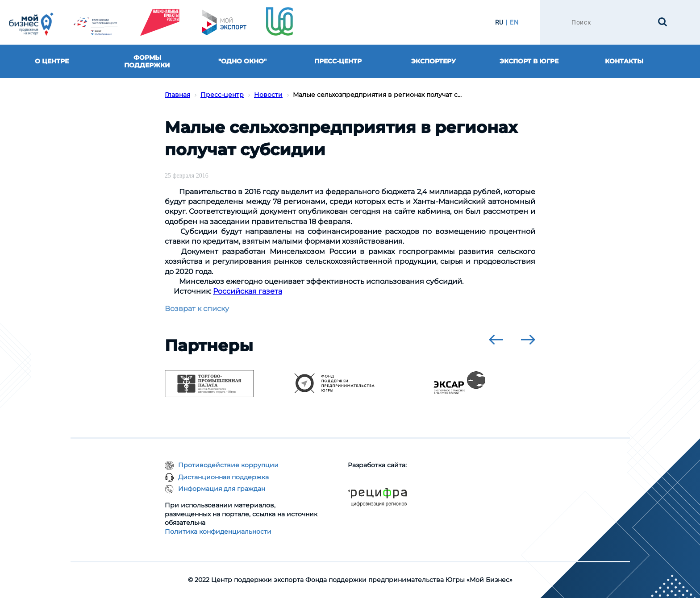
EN (514, 22)
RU (499, 22)
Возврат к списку (197, 309)
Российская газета (248, 291)
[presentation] (496, 340)
